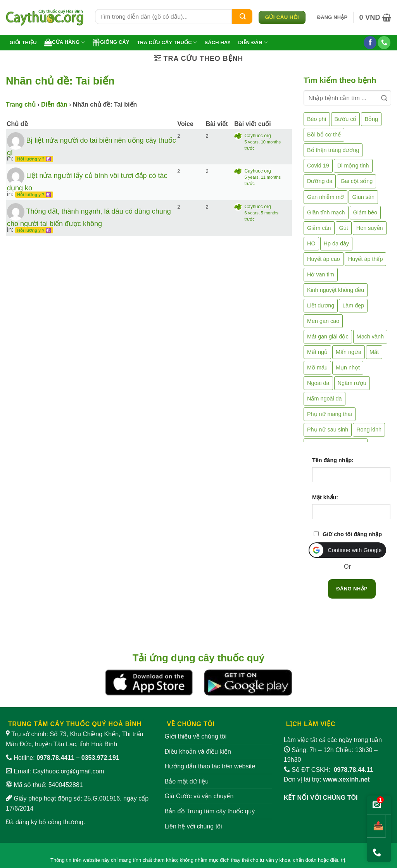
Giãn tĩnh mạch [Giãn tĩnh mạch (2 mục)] (326, 212)
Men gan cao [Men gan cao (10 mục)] (323, 321)
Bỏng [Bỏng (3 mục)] (371, 119)
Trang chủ (21, 104)
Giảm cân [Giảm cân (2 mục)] (319, 228)
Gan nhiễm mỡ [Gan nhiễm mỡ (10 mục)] (325, 197)
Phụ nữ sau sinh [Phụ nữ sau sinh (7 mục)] (328, 430)
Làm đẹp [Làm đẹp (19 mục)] (353, 305)
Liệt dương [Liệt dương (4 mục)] (321, 305)
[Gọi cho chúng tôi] (384, 43)
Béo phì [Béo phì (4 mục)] (317, 119)
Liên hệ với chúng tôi (193, 826)
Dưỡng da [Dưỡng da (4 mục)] (320, 181)
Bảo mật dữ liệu (187, 781)
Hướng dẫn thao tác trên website (210, 766)
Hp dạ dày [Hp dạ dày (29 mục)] (337, 243)
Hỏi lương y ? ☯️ (34, 159)
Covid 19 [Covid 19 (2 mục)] (318, 166)
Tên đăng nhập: (333, 460)
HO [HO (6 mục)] (311, 243)
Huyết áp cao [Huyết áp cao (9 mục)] (324, 259)
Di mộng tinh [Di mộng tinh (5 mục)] (353, 166)
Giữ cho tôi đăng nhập (352, 534)
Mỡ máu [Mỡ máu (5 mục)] (317, 368)
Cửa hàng (65, 42)
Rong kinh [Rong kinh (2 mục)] (369, 430)
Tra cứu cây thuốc (167, 42)
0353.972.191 (100, 758)
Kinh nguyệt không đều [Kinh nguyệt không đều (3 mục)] (336, 290)
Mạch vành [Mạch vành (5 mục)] (370, 337)
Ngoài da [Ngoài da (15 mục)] (318, 383)
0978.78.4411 (55, 758)
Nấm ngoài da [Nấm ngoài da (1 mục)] (325, 399)
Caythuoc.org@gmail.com (68, 771)
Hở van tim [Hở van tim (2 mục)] (321, 274)
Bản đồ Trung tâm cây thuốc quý (210, 811)
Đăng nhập (352, 589)
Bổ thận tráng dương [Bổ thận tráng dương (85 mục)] (333, 150)
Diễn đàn (253, 42)
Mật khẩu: (325, 497)
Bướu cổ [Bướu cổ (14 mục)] (346, 119)
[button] (332, 17)
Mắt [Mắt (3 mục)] (374, 352)
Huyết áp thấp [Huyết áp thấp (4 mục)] (366, 259)
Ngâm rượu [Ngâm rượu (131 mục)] (352, 383)
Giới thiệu (23, 42)
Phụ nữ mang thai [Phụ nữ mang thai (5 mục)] (330, 414)
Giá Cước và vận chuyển (199, 796)
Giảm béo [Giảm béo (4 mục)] (365, 212)
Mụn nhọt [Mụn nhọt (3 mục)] (348, 368)
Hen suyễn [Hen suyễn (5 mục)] (370, 228)
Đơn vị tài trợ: (327, 779)
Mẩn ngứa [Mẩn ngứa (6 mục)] (349, 352)
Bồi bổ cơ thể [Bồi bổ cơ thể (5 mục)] (324, 135)
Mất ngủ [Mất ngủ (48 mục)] (317, 352)
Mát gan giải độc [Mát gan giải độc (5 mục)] (328, 337)
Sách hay (217, 42)
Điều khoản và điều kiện (198, 752)
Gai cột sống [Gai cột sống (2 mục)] (356, 181)
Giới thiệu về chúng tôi (196, 736)
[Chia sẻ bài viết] (376, 826)
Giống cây (111, 42)
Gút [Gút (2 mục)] (344, 228)
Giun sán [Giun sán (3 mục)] (363, 197)
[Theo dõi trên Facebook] (370, 43)
